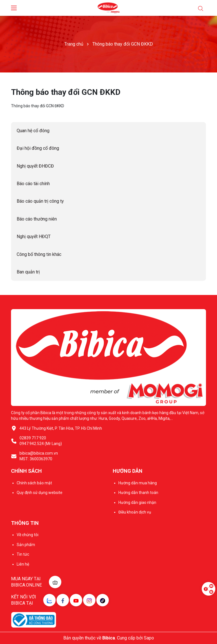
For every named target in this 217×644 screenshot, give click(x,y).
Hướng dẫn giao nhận (137, 502)
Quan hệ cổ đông (33, 131)
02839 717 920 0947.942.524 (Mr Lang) (41, 441)
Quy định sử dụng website (40, 493)
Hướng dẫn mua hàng (138, 483)
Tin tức (23, 554)
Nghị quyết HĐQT (34, 237)
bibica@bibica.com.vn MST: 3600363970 (39, 456)
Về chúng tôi (28, 535)
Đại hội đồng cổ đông (38, 148)
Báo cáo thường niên (37, 219)
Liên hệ (23, 564)
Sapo (149, 638)
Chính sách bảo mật (34, 483)
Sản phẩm (26, 545)
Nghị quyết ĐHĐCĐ (35, 166)
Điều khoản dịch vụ (135, 512)
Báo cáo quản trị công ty (40, 201)
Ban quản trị (28, 272)
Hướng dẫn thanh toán (138, 493)
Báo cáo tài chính (33, 184)
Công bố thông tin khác (39, 254)
